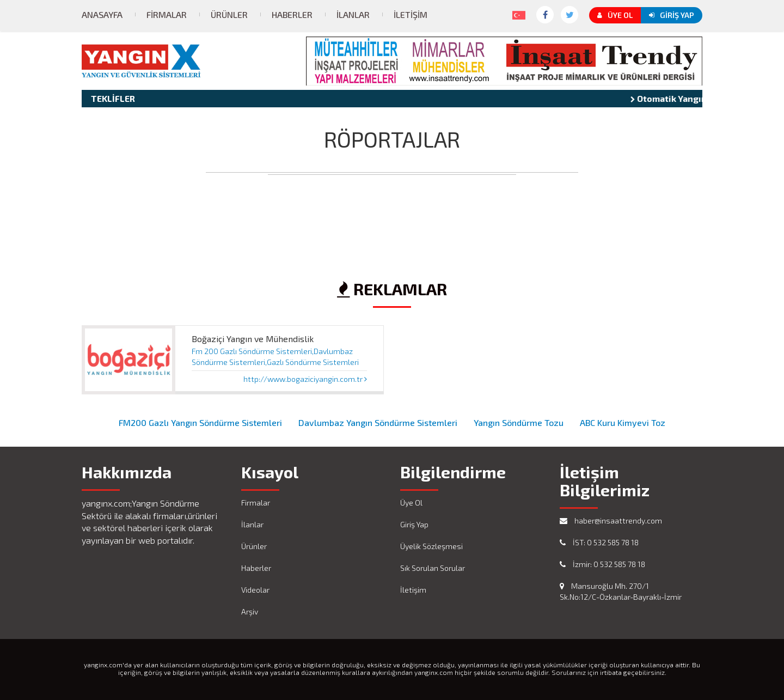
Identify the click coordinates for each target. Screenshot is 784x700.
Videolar (255, 590)
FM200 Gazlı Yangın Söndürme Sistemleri (200, 422)
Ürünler (229, 14)
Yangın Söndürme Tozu (519, 422)
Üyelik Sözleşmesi (431, 546)
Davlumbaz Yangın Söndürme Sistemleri (378, 422)
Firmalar (167, 14)
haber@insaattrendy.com (611, 521)
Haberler (292, 14)
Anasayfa (102, 14)
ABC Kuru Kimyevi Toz (623, 422)
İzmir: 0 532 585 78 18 (602, 564)
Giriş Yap (672, 15)
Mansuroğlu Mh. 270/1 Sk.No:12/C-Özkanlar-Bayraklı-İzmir (621, 591)
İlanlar (353, 14)
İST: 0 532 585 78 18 (599, 542)
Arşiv (250, 611)
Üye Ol (615, 15)
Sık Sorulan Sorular (433, 568)
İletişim (411, 14)
